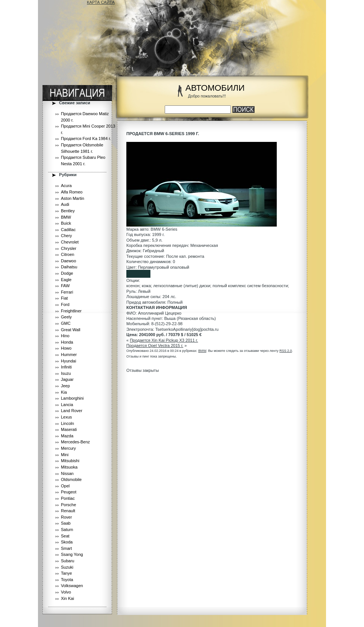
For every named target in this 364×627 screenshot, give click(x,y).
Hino (65, 336)
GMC (66, 323)
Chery (66, 236)
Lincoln (67, 423)
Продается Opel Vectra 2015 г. (155, 345)
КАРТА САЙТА (101, 2)
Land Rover (72, 411)
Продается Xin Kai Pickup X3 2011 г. (164, 340)
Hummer (69, 355)
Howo (66, 348)
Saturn (67, 530)
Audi (65, 204)
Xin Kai (67, 598)
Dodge (67, 273)
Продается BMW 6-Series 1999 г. (163, 134)
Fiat (64, 298)
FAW (65, 286)
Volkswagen (72, 586)
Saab (66, 523)
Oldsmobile (71, 479)
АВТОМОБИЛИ (215, 88)
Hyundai (68, 361)
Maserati (69, 429)
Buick (66, 223)
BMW (66, 217)
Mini (65, 455)
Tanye (66, 573)
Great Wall (71, 330)
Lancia (67, 405)
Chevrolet (70, 242)
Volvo (66, 592)
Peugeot (69, 492)
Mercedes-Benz (75, 442)
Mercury (68, 448)
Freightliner (71, 311)
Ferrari (67, 292)
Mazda (67, 436)
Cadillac (68, 230)
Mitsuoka (69, 467)
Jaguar (67, 379)
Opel (65, 486)
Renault (68, 511)
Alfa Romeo (72, 192)
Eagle (66, 280)
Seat (65, 536)
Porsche (68, 505)
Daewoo (68, 261)
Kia (64, 392)
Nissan (67, 473)
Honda (67, 342)
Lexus (66, 417)
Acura (66, 186)
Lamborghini (72, 398)
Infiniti (66, 367)
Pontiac (68, 498)
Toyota (67, 580)
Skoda (67, 542)
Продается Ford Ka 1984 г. (86, 138)
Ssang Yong (72, 554)
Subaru (67, 561)
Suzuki (67, 567)
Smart (66, 548)
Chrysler (69, 248)
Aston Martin (73, 198)
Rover (66, 517)
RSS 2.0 (286, 351)
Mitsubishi (70, 461)
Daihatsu (69, 267)
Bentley (68, 211)
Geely (66, 317)
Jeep (65, 386)
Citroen (67, 254)
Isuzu (66, 373)
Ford (65, 304)
